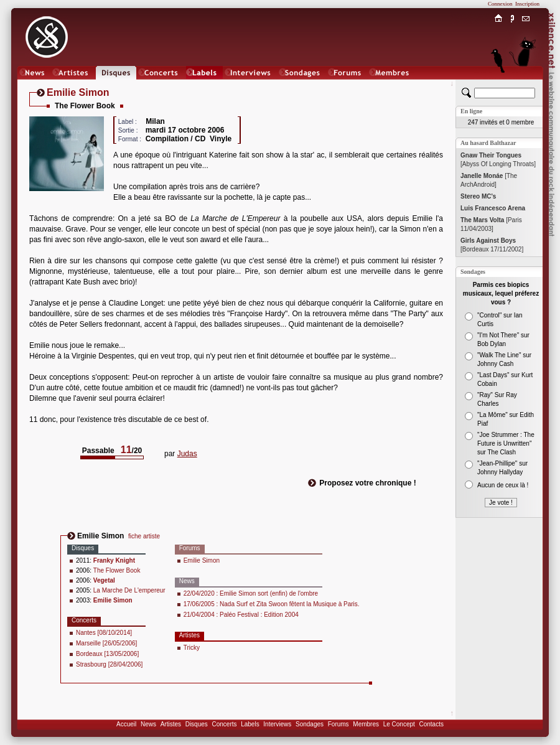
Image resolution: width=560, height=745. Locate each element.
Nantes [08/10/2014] (104, 633)
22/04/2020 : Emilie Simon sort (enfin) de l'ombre (251, 593)
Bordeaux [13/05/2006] (107, 654)
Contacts (431, 724)
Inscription (527, 4)
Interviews (277, 724)
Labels (250, 724)
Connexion (500, 4)
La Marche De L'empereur (129, 590)
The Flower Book (117, 570)
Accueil (126, 724)
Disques (197, 724)
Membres (366, 724)
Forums (338, 724)
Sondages (310, 724)
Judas (187, 454)
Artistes (171, 724)
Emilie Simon (202, 560)
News (148, 724)
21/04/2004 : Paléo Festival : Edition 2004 (241, 615)
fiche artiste (144, 536)
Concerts (224, 724)
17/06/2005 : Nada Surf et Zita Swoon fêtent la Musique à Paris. (272, 604)
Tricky (192, 648)
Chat (526, 85)
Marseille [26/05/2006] (106, 643)
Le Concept (399, 724)
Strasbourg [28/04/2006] (109, 664)
